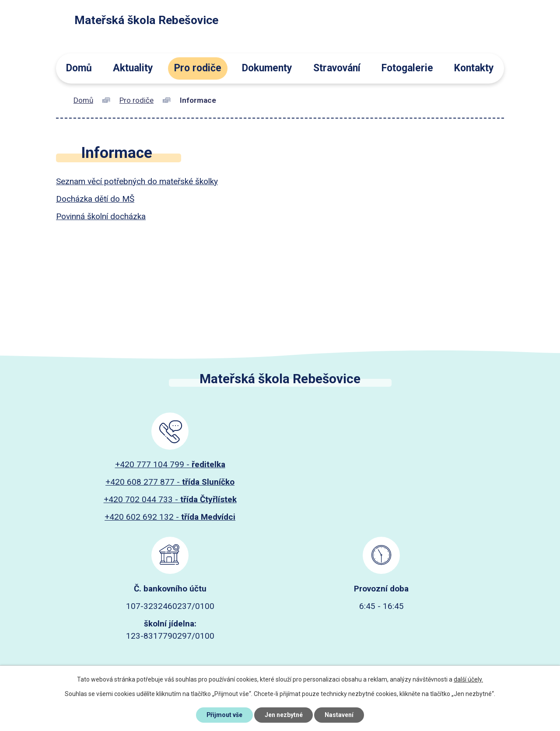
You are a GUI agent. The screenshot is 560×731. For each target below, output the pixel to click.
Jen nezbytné (284, 715)
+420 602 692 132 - (170, 517)
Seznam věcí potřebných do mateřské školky (137, 181)
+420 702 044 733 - (170, 499)
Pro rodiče (198, 68)
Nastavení (339, 715)
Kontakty (474, 68)
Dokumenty (267, 68)
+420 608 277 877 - (170, 482)
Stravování (337, 68)
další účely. (468, 679)
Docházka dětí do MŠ (95, 199)
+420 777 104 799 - (170, 464)
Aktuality (133, 68)
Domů (79, 68)
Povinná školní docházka (101, 216)
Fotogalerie (407, 68)
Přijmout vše (224, 715)
